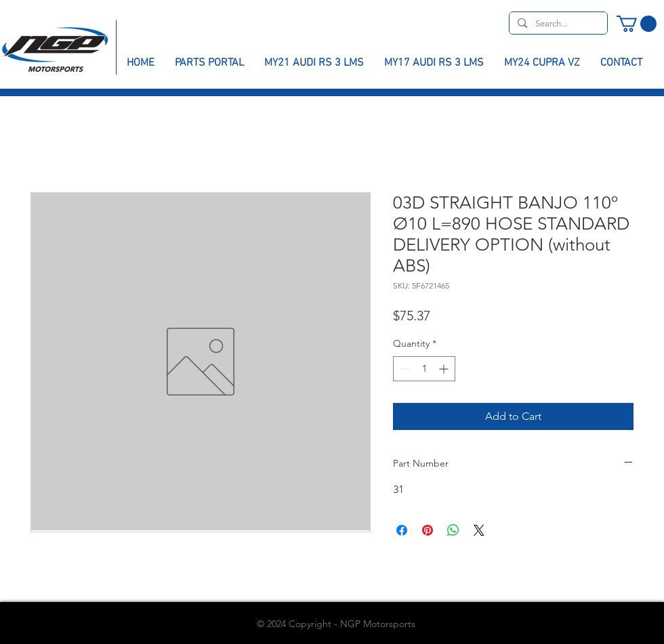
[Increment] (445, 369)
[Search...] (557, 24)
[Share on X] (479, 530)
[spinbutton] (424, 369)
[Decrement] (403, 369)
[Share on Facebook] (402, 530)
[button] (637, 24)
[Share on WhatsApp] (453, 530)
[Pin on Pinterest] (428, 530)
